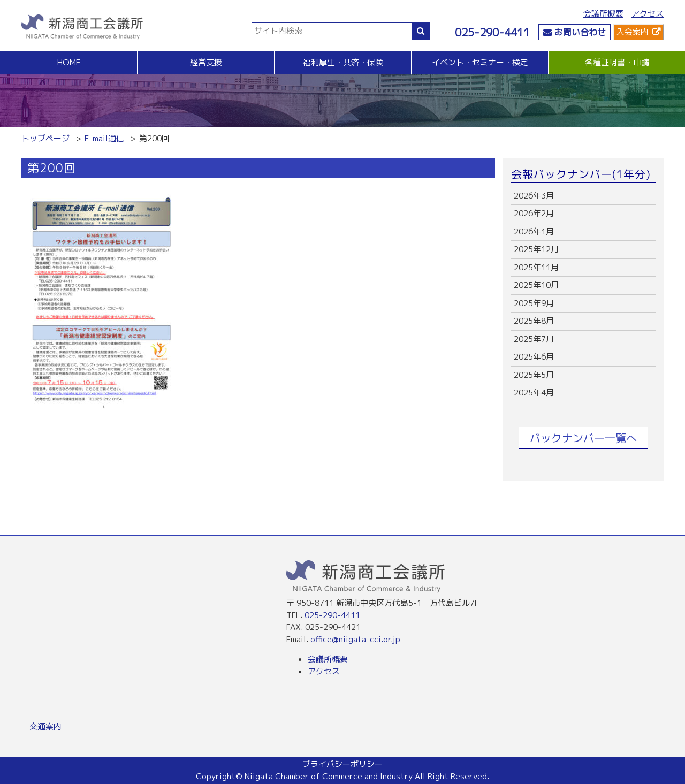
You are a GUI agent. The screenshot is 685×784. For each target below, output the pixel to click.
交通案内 (45, 726)
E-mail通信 (104, 138)
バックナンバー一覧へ (583, 438)
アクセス (648, 14)
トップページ (45, 138)
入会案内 (633, 32)
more (583, 196)
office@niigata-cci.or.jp (355, 639)
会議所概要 (603, 14)
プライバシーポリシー (342, 764)
